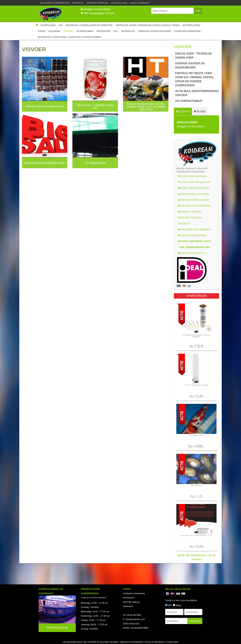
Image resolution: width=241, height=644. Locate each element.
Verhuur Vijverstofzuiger (154, 31)
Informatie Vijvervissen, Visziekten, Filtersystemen (69, 37)
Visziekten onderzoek (187, 31)
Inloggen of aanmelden (97, 9)
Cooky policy (172, 642)
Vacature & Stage (119, 3)
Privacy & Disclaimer (154, 642)
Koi (61, 25)
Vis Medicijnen (85, 31)
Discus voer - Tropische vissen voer (194, 56)
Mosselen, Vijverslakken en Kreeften (89, 25)
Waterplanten (191, 25)
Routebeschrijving (57, 628)
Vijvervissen (48, 25)
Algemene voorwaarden (131, 642)
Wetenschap (78, 3)
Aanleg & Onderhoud (140, 3)
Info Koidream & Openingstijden (55, 3)
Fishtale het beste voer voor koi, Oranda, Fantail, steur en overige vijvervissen (195, 79)
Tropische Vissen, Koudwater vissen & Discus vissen (147, 25)
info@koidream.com (135, 619)
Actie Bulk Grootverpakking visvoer (197, 93)
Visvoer (68, 31)
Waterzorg (103, 31)
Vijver (41, 31)
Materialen (128, 31)
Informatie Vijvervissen (97, 3)
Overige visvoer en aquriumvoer (190, 65)
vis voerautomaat (189, 101)
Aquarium (54, 31)
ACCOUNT (184, 111)
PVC (116, 31)
